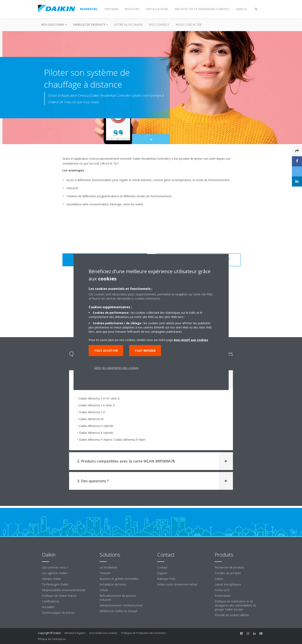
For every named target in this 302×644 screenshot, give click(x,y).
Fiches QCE (222, 590)
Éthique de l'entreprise (52, 639)
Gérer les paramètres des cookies (116, 368)
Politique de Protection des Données (144, 633)
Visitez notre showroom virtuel (177, 584)
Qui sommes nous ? (55, 567)
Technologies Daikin (55, 584)
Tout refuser (145, 351)
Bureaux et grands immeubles (119, 579)
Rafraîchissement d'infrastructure (121, 605)
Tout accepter (106, 351)
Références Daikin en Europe (118, 611)
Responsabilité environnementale (64, 590)
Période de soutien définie (232, 615)
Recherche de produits (229, 567)
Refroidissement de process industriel (118, 598)
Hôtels (104, 590)
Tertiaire (105, 573)
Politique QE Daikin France (59, 596)
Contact (162, 567)
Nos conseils (159, 25)
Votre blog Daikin (128, 25)
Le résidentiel (108, 567)
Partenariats (223, 596)
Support (162, 573)
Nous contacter (189, 25)
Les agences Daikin (55, 573)
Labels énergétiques (228, 584)
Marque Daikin (52, 579)
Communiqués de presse (58, 613)
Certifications (51, 601)
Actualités (48, 607)
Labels (219, 579)
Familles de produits (228, 573)
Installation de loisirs (113, 584)
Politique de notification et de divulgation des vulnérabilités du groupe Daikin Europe (235, 605)
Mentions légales (75, 633)
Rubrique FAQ (166, 579)
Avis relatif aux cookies (103, 633)
